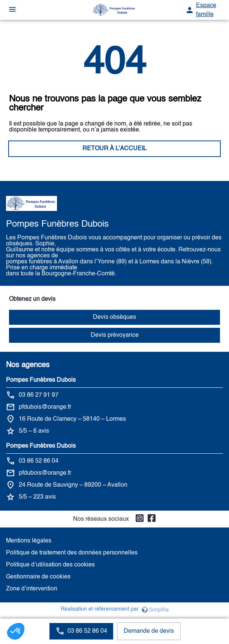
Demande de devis (149, 631)
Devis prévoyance (115, 335)
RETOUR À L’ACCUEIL (114, 149)
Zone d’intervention (32, 589)
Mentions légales (29, 541)
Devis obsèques (114, 317)
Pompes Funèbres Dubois (41, 380)
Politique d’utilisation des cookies (50, 565)
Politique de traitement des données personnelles (72, 553)
